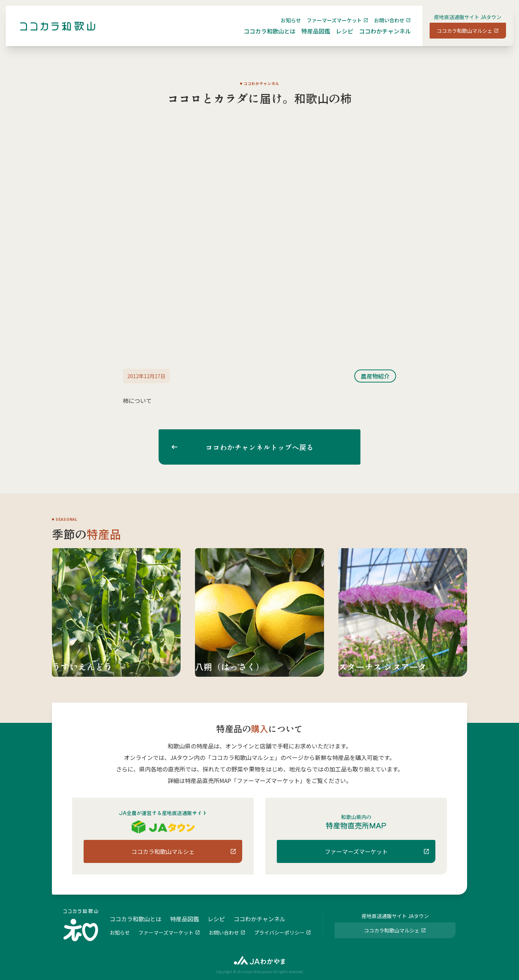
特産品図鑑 (310, 37)
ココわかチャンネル (379, 37)
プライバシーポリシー (279, 932)
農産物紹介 (375, 376)
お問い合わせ (383, 26)
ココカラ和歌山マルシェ (459, 36)
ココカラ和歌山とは (264, 37)
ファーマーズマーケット (329, 26)
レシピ (339, 37)
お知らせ (285, 26)
